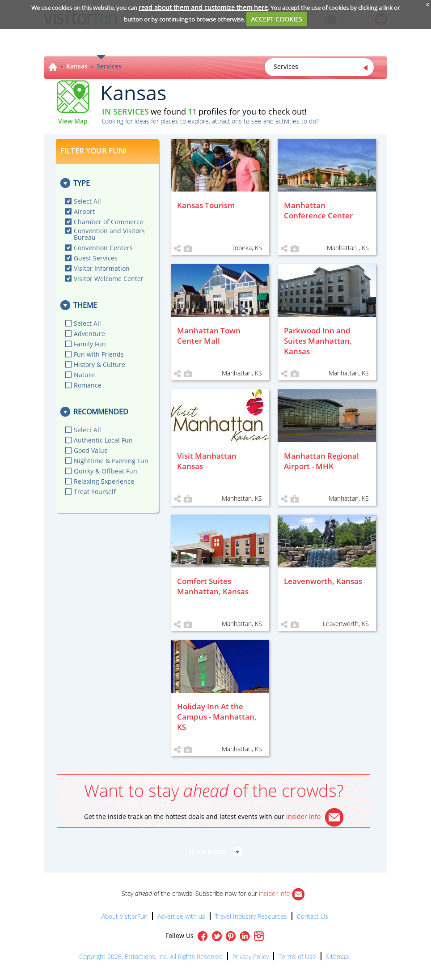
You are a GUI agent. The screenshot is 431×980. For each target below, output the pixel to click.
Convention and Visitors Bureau (109, 234)
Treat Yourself (95, 492)
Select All (87, 201)
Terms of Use (297, 957)
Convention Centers (103, 248)
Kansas (77, 66)
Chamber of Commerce (108, 222)
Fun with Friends (99, 354)
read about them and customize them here (203, 7)
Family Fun (90, 344)
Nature (84, 375)
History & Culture (99, 364)
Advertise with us (181, 916)
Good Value (91, 450)
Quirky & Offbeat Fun (106, 471)
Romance (88, 385)
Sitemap (337, 957)
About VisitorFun (125, 916)
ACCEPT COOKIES (277, 19)
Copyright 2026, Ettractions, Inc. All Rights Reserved (151, 957)
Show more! (207, 851)
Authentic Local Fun (103, 440)
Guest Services (96, 258)
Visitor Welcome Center (109, 279)
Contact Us (313, 916)
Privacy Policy (251, 957)
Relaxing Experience (104, 481)
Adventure (89, 334)
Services (109, 66)
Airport (84, 211)
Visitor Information (102, 268)
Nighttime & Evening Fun (111, 461)
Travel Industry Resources (251, 916)
